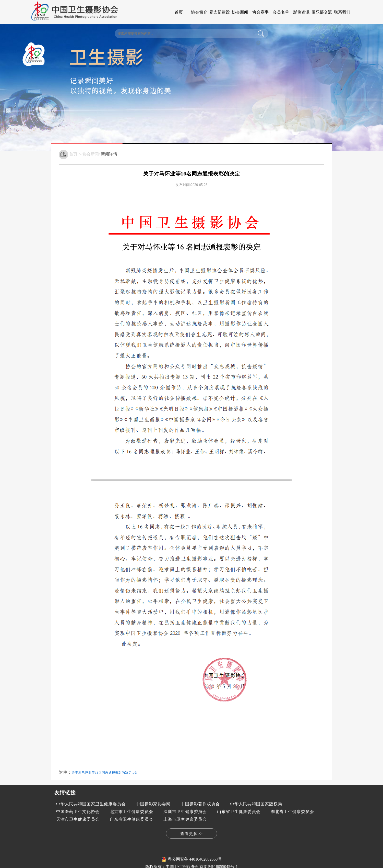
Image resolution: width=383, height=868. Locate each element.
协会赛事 (260, 12)
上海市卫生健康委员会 (185, 819)
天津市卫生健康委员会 (78, 819)
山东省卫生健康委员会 (239, 812)
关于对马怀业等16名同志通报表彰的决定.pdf (105, 773)
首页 (179, 12)
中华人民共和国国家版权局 (256, 804)
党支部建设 (220, 12)
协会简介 (199, 12)
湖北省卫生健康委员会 (292, 812)
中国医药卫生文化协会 (78, 812)
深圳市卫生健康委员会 (185, 812)
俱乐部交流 (322, 12)
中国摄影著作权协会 (200, 804)
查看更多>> (192, 834)
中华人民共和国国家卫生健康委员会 (91, 804)
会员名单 (281, 12)
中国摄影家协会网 (153, 804)
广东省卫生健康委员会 (131, 819)
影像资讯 (301, 12)
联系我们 (342, 12)
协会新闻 (240, 12)
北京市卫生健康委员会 (131, 812)
